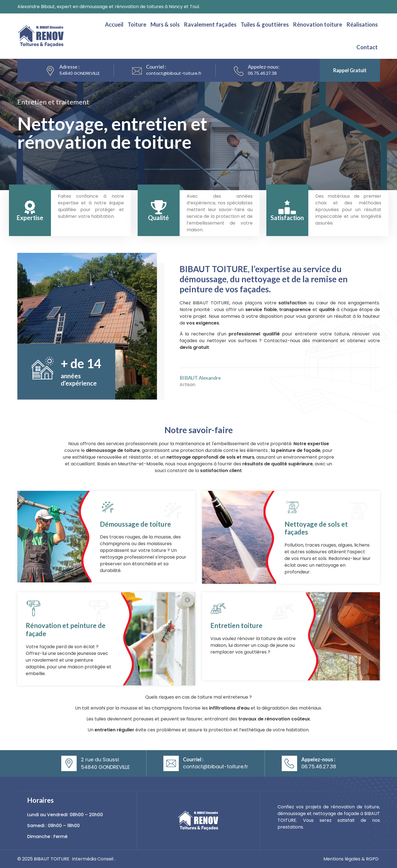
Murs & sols (165, 24)
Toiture (137, 24)
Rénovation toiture (318, 24)
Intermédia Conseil (93, 859)
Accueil (114, 24)
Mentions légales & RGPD (351, 859)
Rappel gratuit (350, 70)
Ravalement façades (210, 24)
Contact (367, 47)
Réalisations (362, 24)
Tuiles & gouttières (265, 24)
